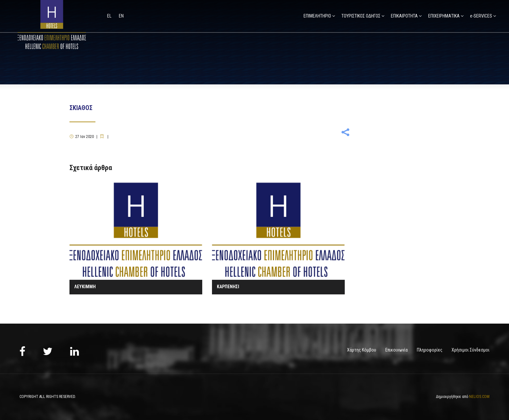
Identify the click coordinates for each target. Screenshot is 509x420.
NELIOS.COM (479, 397)
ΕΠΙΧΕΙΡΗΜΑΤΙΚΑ (444, 16)
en (121, 16)
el (110, 16)
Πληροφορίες (430, 350)
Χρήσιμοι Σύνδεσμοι (471, 350)
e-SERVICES (481, 16)
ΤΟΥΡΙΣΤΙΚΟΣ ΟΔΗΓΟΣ (361, 16)
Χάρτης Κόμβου (362, 350)
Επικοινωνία (397, 350)
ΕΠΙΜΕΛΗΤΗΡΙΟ (317, 16)
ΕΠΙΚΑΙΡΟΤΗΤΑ (404, 16)
